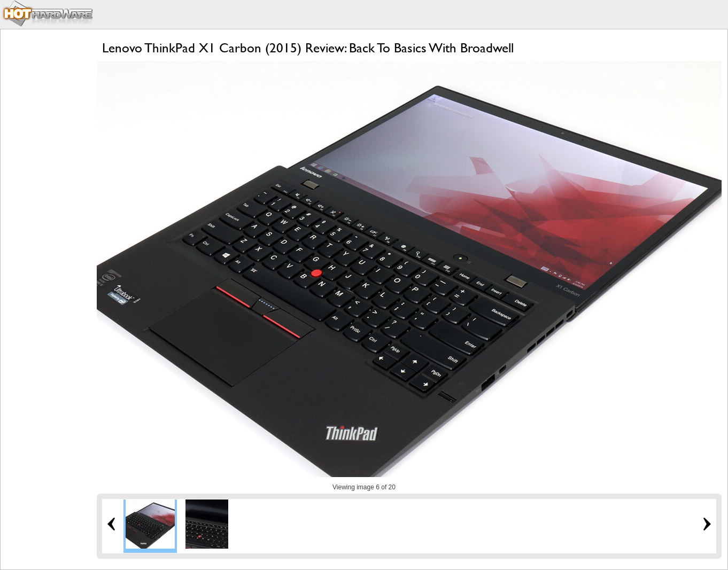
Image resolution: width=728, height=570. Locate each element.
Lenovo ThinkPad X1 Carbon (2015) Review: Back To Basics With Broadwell (308, 48)
